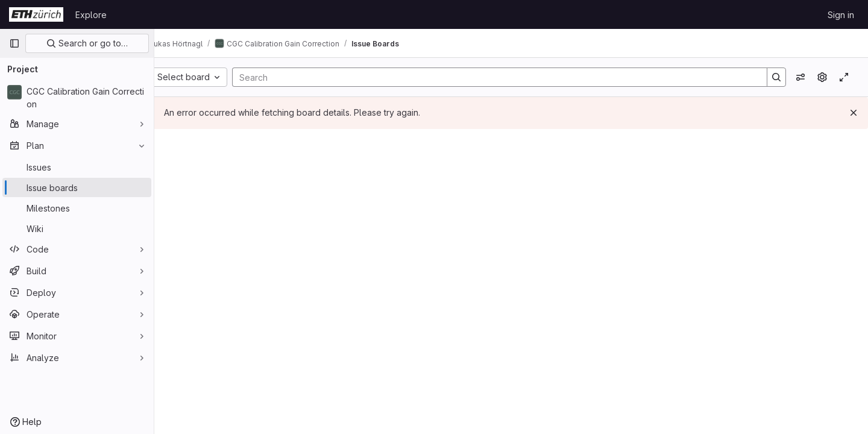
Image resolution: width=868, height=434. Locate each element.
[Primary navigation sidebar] (14, 43)
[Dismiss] (854, 113)
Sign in (841, 15)
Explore (91, 15)
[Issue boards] (77, 187)
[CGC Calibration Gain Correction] (77, 98)
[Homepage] (36, 14)
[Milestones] (77, 208)
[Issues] (77, 167)
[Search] (503, 77)
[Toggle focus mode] (844, 77)
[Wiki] (77, 228)
